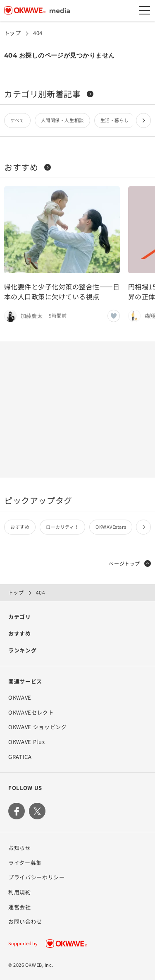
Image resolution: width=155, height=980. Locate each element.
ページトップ (130, 563)
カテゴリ (20, 617)
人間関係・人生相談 (62, 120)
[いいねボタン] (114, 316)
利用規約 (20, 892)
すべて (17, 120)
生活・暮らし (115, 120)
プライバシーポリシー (37, 877)
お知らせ (20, 848)
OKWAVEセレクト (31, 712)
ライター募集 (25, 863)
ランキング (22, 650)
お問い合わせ (25, 921)
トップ (12, 33)
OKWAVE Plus (26, 742)
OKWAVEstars (111, 527)
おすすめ (27, 167)
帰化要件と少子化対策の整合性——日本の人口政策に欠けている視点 (62, 291)
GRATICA (20, 757)
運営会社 (20, 907)
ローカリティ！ (62, 527)
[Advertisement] (78, 409)
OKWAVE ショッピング (37, 727)
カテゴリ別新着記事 (49, 94)
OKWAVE (20, 697)
